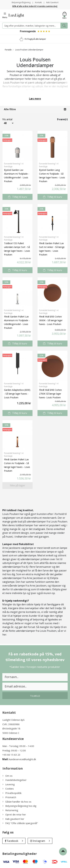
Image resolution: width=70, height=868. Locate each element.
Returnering (10, 810)
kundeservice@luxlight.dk (22, 759)
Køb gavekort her (13, 819)
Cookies (8, 789)
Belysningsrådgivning (21, 2)
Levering (9, 784)
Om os (7, 776)
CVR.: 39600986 (11, 724)
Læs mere (35, 99)
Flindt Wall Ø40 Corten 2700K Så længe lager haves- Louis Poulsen (50, 394)
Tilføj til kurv (18, 197)
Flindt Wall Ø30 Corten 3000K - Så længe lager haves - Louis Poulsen (51, 320)
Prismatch (9, 797)
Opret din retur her (14, 814)
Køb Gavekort (52, 2)
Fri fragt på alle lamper (35, 39)
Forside (8, 50)
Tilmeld (35, 696)
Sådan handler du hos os (17, 802)
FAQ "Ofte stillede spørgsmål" (20, 823)
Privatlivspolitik (12, 793)
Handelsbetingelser (15, 780)
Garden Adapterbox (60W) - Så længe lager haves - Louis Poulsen (17, 394)
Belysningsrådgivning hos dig (19, 806)
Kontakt (38, 2)
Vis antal (6, 119)
